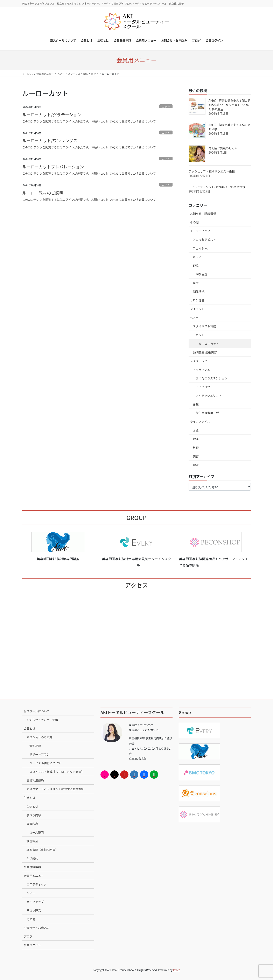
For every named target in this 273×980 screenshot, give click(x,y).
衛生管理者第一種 (207, 413)
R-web (177, 970)
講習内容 (32, 824)
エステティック (200, 231)
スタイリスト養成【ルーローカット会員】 (57, 772)
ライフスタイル (200, 421)
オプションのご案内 (40, 737)
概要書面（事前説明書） (42, 850)
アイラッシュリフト (209, 395)
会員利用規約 (35, 780)
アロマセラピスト (204, 239)
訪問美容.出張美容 (205, 352)
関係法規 (199, 292)
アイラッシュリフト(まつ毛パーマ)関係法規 (217, 187)
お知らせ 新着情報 (203, 213)
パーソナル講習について (45, 763)
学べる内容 (34, 815)
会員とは (29, 728)
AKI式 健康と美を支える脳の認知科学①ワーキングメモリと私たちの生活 (229, 105)
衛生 (196, 283)
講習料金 (32, 841)
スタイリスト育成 (204, 326)
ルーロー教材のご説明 (43, 193)
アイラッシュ (201, 370)
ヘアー (194, 317)
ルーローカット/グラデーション (52, 115)
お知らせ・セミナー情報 (42, 720)
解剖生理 (202, 274)
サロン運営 (197, 300)
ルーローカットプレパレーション (53, 167)
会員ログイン (32, 945)
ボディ (197, 257)
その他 (194, 222)
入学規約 (32, 858)
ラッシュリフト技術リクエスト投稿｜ (213, 171)
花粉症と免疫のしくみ (223, 148)
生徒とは (29, 798)
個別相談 (35, 746)
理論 (196, 266)
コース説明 (37, 832)
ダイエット (197, 309)
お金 (196, 430)
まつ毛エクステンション (212, 378)
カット (166, 106)
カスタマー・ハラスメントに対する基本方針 (55, 789)
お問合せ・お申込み (37, 928)
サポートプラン (40, 754)
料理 (196, 448)
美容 (196, 456)
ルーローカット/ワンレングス (50, 141)
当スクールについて (37, 711)
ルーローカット (209, 344)
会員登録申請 (32, 867)
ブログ (28, 936)
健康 (196, 439)
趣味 (196, 465)
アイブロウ (203, 387)
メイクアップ (199, 361)
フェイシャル (202, 248)
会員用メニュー (34, 876)
